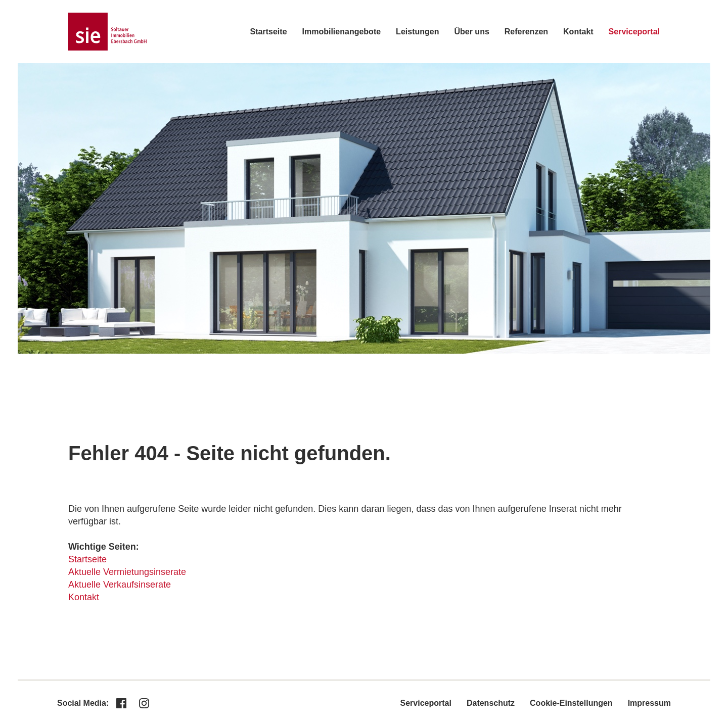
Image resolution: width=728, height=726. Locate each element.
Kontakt (578, 32)
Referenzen (526, 32)
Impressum (649, 703)
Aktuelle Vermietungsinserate (127, 572)
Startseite (269, 32)
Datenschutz (491, 703)
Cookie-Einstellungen (571, 703)
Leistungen (417, 32)
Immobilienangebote (342, 32)
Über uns (471, 32)
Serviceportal (634, 32)
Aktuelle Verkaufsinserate (120, 585)
